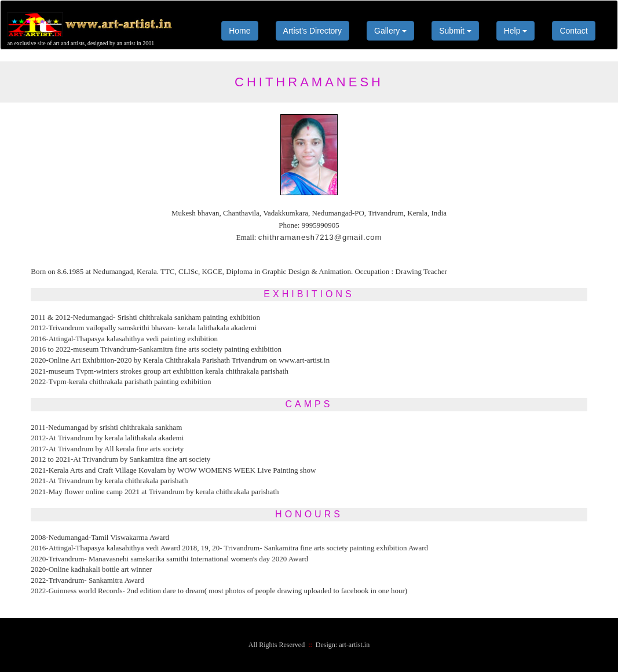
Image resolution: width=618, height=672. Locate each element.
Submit (455, 31)
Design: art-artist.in (343, 645)
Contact (573, 31)
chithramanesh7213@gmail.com (320, 237)
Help (516, 31)
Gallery (390, 31)
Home (239, 31)
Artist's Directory (312, 31)
